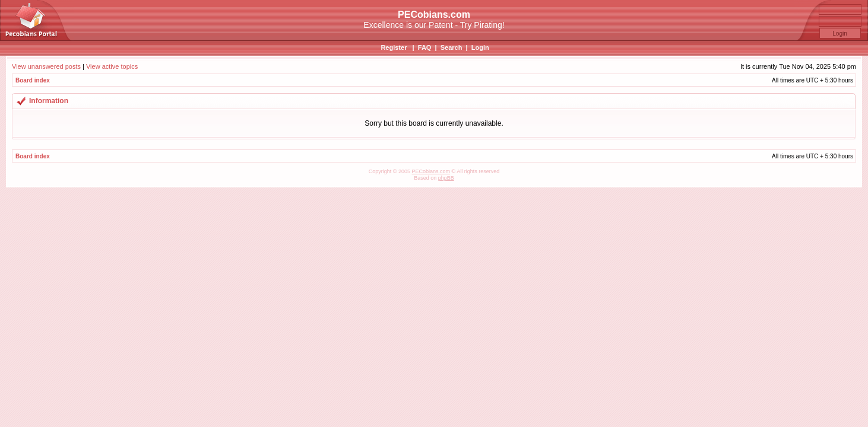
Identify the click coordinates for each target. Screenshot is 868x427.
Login (480, 47)
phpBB (446, 178)
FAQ (425, 47)
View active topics (112, 66)
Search (452, 47)
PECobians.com (431, 171)
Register (394, 47)
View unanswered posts (46, 66)
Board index (33, 80)
